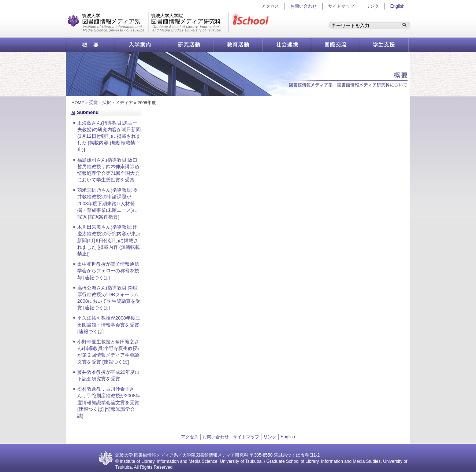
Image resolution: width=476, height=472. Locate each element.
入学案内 (140, 45)
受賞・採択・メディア (111, 102)
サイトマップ (341, 6)
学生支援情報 (384, 45)
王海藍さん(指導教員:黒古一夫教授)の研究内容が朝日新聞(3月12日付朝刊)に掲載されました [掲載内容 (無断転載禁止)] (109, 136)
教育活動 (238, 45)
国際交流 (336, 45)
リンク (372, 6)
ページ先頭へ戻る (286, 115)
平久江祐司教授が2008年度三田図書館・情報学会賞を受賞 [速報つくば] (109, 324)
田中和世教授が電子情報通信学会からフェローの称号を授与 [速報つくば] (108, 271)
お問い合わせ (304, 6)
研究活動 (189, 45)
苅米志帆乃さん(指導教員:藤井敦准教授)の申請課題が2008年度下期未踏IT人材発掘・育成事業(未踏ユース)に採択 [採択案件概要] (107, 203)
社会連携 (287, 45)
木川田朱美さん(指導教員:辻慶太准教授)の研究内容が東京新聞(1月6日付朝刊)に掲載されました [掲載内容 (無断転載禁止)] (109, 240)
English (397, 6)
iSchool (252, 22)
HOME (78, 102)
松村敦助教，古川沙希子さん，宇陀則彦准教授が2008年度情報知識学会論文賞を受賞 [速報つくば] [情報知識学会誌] (109, 402)
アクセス (190, 437)
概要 (90, 45)
